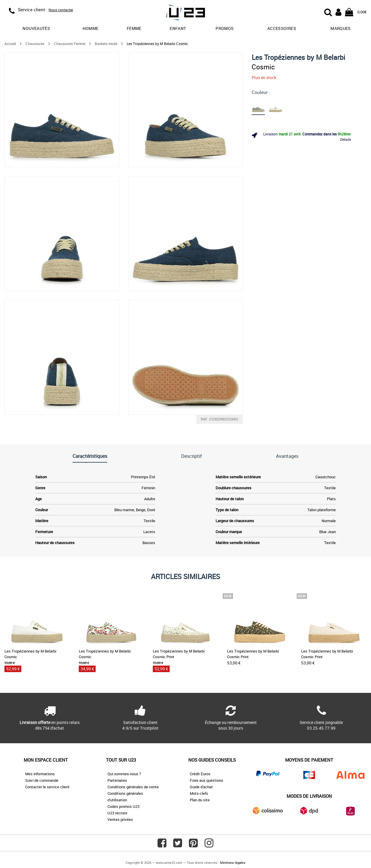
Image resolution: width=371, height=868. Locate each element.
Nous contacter (61, 10)
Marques (341, 28)
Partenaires (117, 780)
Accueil (10, 44)
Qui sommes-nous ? (124, 774)
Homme (91, 28)
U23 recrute (117, 813)
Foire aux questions (207, 780)
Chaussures (35, 44)
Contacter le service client (47, 787)
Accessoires (282, 28)
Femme (134, 28)
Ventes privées (120, 819)
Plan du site (200, 800)
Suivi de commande (42, 780)
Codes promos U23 (123, 806)
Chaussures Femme (70, 44)
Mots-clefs (199, 793)
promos (225, 28)
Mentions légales (233, 863)
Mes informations (40, 774)
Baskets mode (106, 44)
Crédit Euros (200, 774)
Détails (345, 139)
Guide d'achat (201, 787)
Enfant (178, 28)
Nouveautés (36, 28)
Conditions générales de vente (133, 787)
